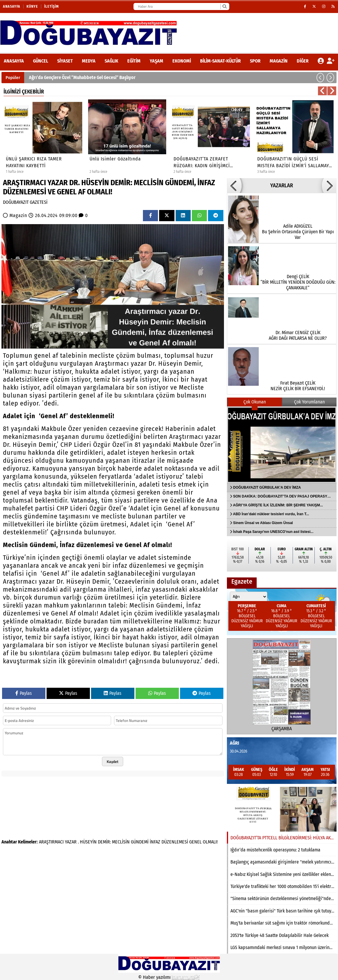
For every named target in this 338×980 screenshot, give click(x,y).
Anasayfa (12, 6)
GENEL (195, 842)
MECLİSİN (121, 842)
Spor (255, 61)
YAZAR (71, 842)
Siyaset (65, 61)
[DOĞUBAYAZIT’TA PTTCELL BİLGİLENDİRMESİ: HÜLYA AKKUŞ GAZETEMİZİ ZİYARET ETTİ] (282, 809)
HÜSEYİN (88, 842)
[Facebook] (305, 6)
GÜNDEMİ (140, 842)
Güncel (41, 61)
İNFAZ (155, 842)
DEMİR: (104, 842)
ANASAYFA (14, 61)
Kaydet (113, 761)
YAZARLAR (282, 186)
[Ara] (224, 6)
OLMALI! (210, 842)
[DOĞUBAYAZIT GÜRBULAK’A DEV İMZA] (282, 445)
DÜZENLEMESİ (175, 842)
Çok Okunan (255, 402)
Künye (32, 6)
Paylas (24, 693)
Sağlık (111, 61)
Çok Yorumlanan (309, 402)
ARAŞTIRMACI (51, 842)
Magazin (279, 61)
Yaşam (156, 61)
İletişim (52, 6)
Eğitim (134, 61)
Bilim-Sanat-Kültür (220, 61)
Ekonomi (182, 61)
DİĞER (303, 61)
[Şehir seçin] (249, 597)
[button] (320, 78)
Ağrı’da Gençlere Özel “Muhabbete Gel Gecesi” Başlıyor (82, 77)
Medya (89, 61)
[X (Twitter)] (314, 6)
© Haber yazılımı (169, 977)
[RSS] (333, 6)
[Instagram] (324, 6)
